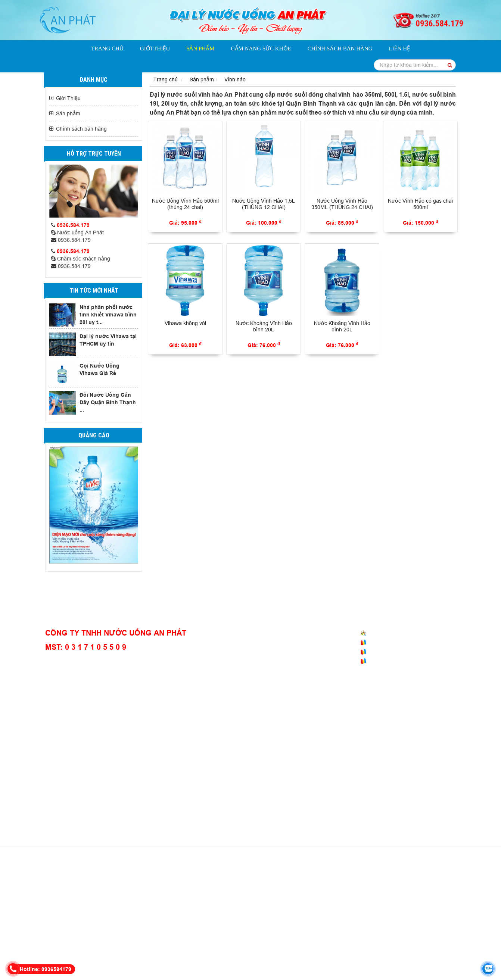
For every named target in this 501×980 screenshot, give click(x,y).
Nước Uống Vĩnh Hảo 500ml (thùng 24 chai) (185, 204)
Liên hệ (399, 49)
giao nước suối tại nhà (285, 925)
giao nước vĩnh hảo (430, 955)
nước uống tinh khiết (84, 873)
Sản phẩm (200, 49)
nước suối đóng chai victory (181, 910)
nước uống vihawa (303, 955)
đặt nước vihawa (347, 955)
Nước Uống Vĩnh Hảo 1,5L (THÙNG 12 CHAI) (264, 204)
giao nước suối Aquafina (227, 925)
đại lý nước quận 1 (188, 932)
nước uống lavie (396, 910)
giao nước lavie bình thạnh (248, 895)
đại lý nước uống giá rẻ (379, 887)
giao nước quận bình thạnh (282, 940)
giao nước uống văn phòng (317, 887)
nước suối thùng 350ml (217, 917)
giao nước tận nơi (67, 910)
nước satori (105, 947)
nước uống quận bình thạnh (338, 917)
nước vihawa (228, 902)
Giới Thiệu (155, 49)
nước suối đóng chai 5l (255, 887)
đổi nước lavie (390, 917)
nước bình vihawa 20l (68, 902)
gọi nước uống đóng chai (427, 902)
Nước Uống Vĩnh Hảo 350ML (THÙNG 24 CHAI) (342, 204)
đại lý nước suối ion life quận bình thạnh (409, 873)
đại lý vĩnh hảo (387, 955)
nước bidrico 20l (386, 895)
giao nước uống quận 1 (164, 940)
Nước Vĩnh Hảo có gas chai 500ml (420, 204)
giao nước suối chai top (235, 947)
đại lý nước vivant (184, 947)
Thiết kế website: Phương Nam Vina (271, 973)
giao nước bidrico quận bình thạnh (324, 895)
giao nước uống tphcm (341, 925)
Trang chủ (107, 49)
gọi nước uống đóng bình (365, 902)
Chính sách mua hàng (280, 631)
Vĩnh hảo (235, 79)
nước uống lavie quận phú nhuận (299, 932)
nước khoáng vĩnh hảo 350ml (146, 873)
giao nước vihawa (215, 962)
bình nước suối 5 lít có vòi (77, 895)
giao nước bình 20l (173, 925)
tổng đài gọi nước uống (118, 910)
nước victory (294, 910)
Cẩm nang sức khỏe (261, 49)
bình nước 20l (316, 902)
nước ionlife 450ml (65, 880)
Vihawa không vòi (185, 323)
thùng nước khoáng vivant (142, 895)
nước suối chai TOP (433, 917)
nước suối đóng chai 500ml (132, 887)
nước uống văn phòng (221, 940)
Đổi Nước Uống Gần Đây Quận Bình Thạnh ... (108, 402)
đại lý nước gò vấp (141, 955)
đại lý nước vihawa (430, 895)
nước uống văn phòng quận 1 (98, 940)
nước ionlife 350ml (111, 880)
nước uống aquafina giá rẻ (343, 910)
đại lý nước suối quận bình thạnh (92, 917)
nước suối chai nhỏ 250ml (246, 910)
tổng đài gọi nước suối (160, 917)
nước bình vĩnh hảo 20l (276, 873)
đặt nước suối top (399, 947)
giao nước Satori (141, 947)
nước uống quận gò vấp (370, 932)
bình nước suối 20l (431, 887)
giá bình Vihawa (286, 962)
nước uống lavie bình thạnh (129, 902)
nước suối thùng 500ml (274, 917)
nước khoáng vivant (67, 925)
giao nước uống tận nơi (342, 880)
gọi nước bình (223, 955)
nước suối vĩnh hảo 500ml (214, 873)
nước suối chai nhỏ (353, 947)
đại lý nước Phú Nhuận (83, 932)
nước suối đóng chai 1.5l (196, 887)
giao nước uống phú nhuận (410, 940)
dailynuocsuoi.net (209, 973)
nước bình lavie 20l (187, 902)
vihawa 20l (252, 962)
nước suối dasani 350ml (223, 880)
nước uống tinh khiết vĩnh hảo (407, 880)
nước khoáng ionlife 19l (164, 880)
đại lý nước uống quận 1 (346, 940)
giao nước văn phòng (138, 932)
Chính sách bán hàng (340, 49)
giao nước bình (260, 955)
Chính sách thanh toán (281, 652)
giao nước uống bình (395, 925)
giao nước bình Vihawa (120, 925)
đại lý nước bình (184, 955)
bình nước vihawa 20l (271, 902)
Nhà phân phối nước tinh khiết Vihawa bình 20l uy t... (108, 315)
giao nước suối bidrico (332, 873)
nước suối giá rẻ (195, 895)
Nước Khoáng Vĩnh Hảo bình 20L (264, 326)
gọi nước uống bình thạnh (296, 947)
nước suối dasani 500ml (283, 880)
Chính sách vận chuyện (282, 642)
